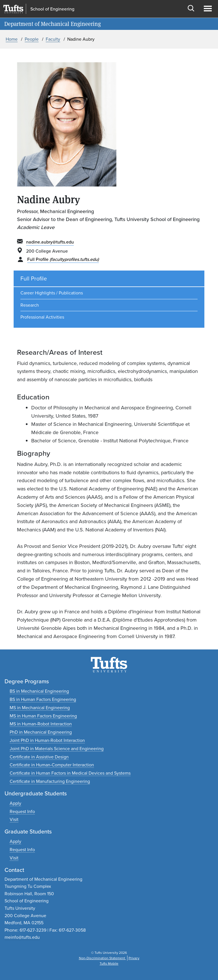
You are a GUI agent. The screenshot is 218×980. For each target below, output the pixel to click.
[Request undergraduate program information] (22, 811)
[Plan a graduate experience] (14, 858)
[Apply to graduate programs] (15, 841)
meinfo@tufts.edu (22, 937)
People (32, 39)
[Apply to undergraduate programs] (15, 803)
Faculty (53, 39)
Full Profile (63, 259)
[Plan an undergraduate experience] (14, 819)
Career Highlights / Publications (52, 293)
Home (12, 39)
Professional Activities (42, 317)
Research (30, 305)
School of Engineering (52, 9)
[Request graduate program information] (22, 850)
